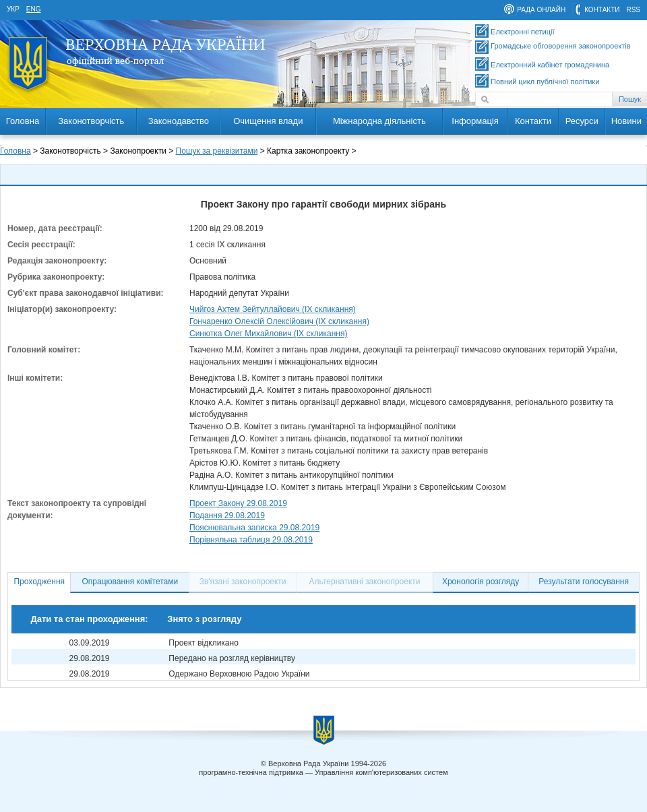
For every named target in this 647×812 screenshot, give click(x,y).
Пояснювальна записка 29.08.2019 (254, 528)
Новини (626, 121)
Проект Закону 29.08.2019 (238, 503)
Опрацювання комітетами (130, 582)
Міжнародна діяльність (379, 121)
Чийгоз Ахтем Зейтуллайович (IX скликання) (273, 309)
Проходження (39, 582)
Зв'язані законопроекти (243, 582)
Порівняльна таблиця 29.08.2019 (251, 540)
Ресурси (582, 121)
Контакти (533, 121)
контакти (602, 10)
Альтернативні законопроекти (365, 582)
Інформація (475, 121)
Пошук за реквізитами (217, 151)
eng (34, 9)
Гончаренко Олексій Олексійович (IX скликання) (279, 321)
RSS (633, 10)
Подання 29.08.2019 (227, 516)
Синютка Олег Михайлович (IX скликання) (268, 334)
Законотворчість (91, 121)
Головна (23, 121)
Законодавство (179, 121)
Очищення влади (268, 121)
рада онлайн (541, 10)
